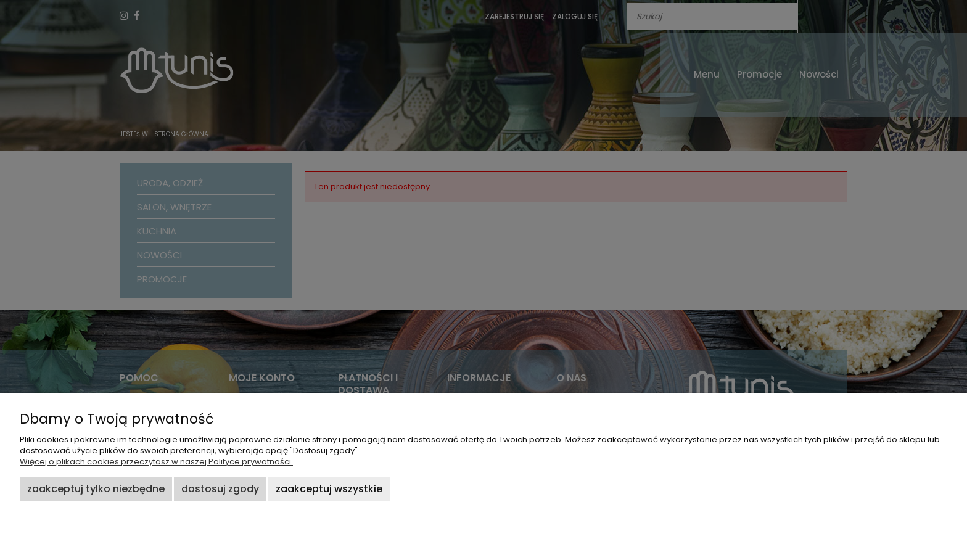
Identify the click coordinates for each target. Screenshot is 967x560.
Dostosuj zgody (220, 489)
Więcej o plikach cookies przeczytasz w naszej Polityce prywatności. (156, 462)
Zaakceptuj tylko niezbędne (96, 489)
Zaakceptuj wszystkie (329, 489)
